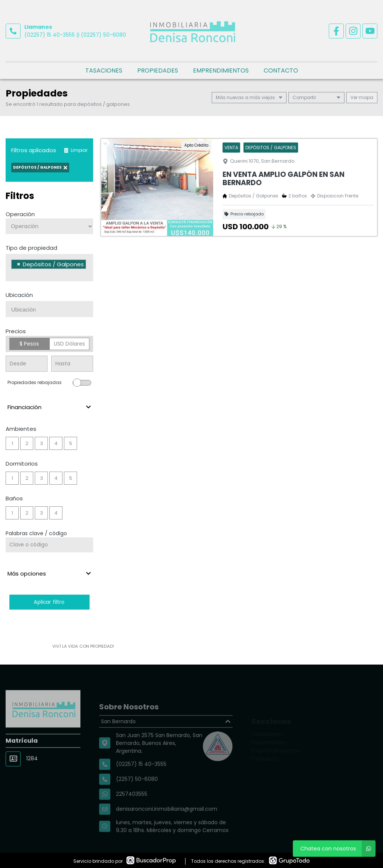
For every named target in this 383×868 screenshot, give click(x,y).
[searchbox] (13, 274)
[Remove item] (19, 264)
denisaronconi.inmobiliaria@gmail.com (167, 824)
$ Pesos (29, 344)
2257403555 (132, 809)
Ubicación (19, 295)
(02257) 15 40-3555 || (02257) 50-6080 (75, 35)
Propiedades (158, 70)
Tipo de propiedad (31, 248)
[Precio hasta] (72, 364)
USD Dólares (69, 344)
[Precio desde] (27, 364)
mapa (362, 97)
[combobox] (49, 268)
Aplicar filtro (49, 602)
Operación (20, 214)
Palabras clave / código (36, 533)
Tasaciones (104, 70)
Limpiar (76, 150)
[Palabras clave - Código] (49, 545)
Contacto (281, 70)
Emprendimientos (221, 70)
